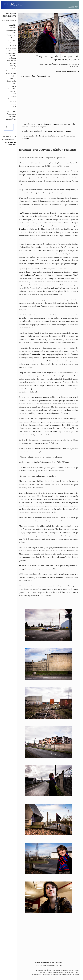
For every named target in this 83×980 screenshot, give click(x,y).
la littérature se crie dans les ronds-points (57, 131)
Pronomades (35, 354)
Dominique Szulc (26, 229)
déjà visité (54, 379)
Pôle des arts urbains (43, 136)
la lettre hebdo (9, 139)
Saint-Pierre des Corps (41, 76)
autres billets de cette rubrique (49, 963)
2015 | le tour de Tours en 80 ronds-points (11, 81)
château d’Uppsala (34, 275)
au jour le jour (9, 136)
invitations (26, 76)
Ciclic (26, 139)
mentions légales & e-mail (71, 970)
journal (45, 127)
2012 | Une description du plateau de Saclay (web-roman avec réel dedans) (11, 58)
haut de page (41, 965)
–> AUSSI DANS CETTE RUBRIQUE (67, 72)
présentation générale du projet (55, 124)
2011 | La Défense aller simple (11, 28)
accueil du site (55, 965)
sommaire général (9, 21)
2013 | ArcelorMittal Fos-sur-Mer (12, 71)
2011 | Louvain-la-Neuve (11, 35)
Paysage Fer (57, 499)
